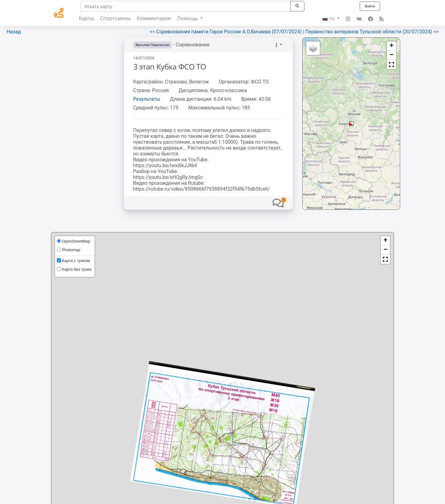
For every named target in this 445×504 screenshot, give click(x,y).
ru (329, 18)
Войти (370, 6)
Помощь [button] (188, 18)
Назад (14, 32)
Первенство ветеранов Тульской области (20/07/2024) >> (372, 32)
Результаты (147, 99)
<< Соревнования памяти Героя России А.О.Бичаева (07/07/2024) (226, 32)
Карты (86, 18)
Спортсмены (115, 18)
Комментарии (154, 18)
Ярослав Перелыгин (153, 45)
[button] (278, 203)
